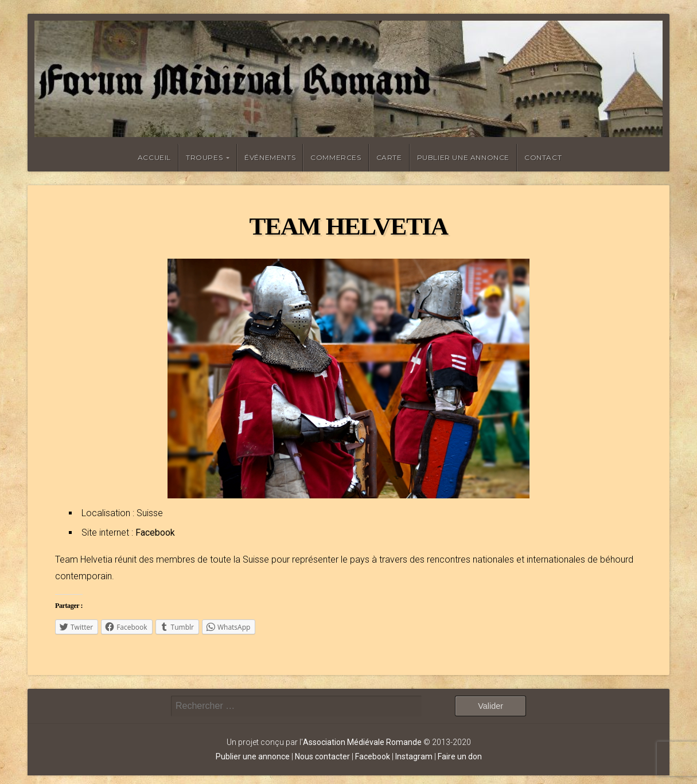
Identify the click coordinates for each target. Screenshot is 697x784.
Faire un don (460, 756)
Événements (270, 157)
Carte (389, 157)
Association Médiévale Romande (362, 742)
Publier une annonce (463, 157)
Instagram (414, 756)
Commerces (336, 157)
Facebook (155, 533)
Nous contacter (322, 756)
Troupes (204, 157)
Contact (543, 157)
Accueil (154, 157)
